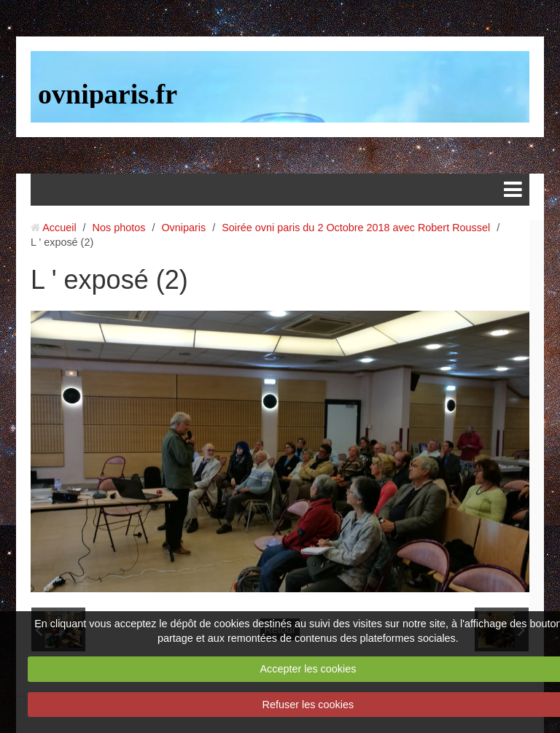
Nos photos (119, 228)
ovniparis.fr (108, 94)
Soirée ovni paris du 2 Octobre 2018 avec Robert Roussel (356, 228)
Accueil (59, 228)
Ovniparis (183, 228)
